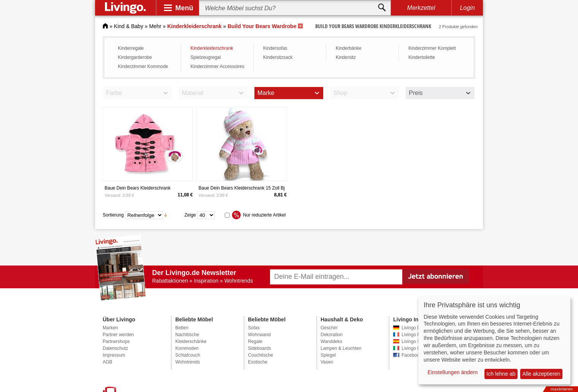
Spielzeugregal (206, 57)
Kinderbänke (349, 48)
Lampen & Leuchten (341, 348)
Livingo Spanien (418, 341)
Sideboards (260, 348)
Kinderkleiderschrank (212, 48)
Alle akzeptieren (541, 374)
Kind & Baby (129, 26)
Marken (110, 328)
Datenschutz (115, 348)
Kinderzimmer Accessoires (217, 66)
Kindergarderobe (135, 57)
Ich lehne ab (501, 374)
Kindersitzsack (278, 57)
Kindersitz (346, 57)
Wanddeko (331, 341)
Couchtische (260, 355)
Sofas (254, 328)
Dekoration (332, 335)
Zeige (190, 215)
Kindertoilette (422, 57)
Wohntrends (187, 362)
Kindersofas (275, 48)
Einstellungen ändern (453, 372)
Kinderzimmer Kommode (143, 66)
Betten (182, 328)
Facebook (412, 355)
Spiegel (328, 355)
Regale (255, 341)
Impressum (114, 355)
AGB (107, 362)
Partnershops (116, 341)
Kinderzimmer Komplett (432, 48)
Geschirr (329, 328)
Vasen (327, 362)
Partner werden (118, 335)
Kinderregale (131, 48)
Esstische (258, 362)
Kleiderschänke (191, 341)
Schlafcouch (188, 355)
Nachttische (187, 335)
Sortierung (113, 215)
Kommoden (187, 348)
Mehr (155, 26)
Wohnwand (259, 335)
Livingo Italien (415, 348)
